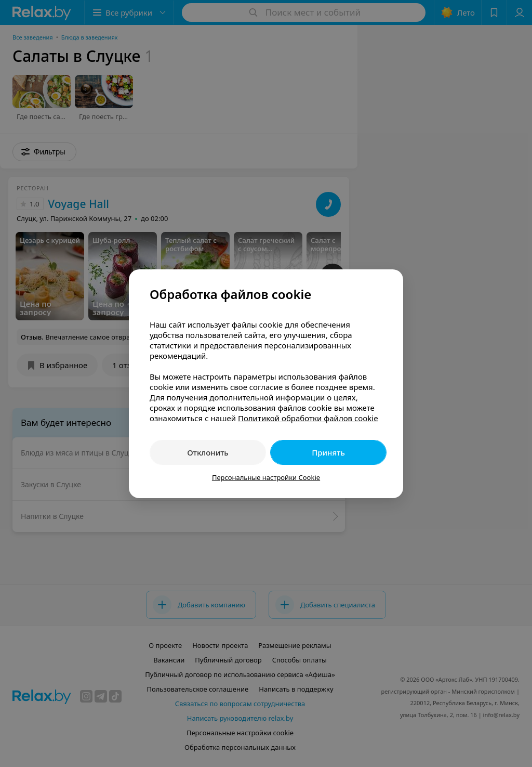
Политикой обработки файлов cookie (308, 418)
